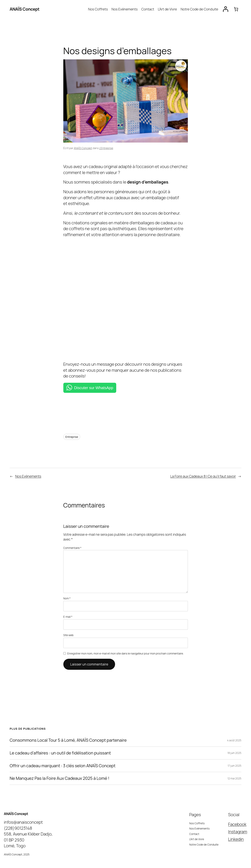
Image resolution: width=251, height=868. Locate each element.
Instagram (238, 825)
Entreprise (72, 437)
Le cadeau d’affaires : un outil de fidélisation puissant (59, 747)
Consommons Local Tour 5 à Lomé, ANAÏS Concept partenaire (68, 734)
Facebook (238, 818)
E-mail (68, 611)
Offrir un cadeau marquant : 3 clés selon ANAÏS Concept (62, 759)
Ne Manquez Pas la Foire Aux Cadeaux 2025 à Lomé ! (60, 772)
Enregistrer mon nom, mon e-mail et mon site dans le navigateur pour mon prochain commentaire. (125, 647)
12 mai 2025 (234, 772)
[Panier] (236, 9)
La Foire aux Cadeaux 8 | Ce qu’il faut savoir (202, 476)
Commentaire (72, 548)
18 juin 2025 (234, 746)
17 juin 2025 (234, 759)
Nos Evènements (28, 476)
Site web (68, 629)
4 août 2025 (234, 734)
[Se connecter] (226, 9)
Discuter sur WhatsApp (94, 388)
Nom (67, 594)
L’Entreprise (106, 148)
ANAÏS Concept (25, 9)
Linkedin (236, 833)
